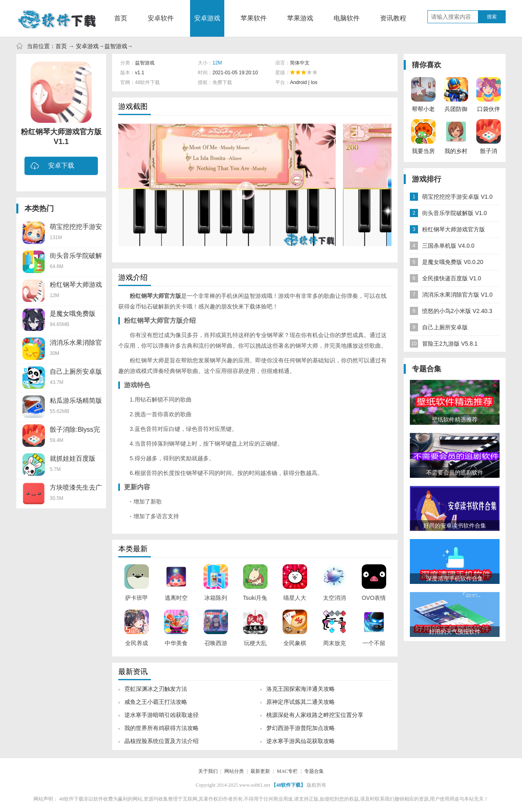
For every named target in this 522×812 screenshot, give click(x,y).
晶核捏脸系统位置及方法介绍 (161, 741)
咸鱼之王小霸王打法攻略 (156, 702)
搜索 (492, 17)
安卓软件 (161, 18)
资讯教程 (393, 18)
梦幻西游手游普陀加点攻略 (301, 728)
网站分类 (234, 771)
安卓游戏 (207, 18)
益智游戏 (116, 46)
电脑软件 (347, 18)
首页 (121, 18)
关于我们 (208, 771)
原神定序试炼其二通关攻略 (301, 702)
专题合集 (314, 771)
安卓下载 (52, 166)
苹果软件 (254, 18)
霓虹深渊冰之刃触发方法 (156, 689)
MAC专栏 (287, 771)
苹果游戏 (300, 18)
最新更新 (260, 771)
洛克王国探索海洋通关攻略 (301, 689)
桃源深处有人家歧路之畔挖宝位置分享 (315, 715)
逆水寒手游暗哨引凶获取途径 (161, 715)
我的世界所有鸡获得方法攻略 (161, 728)
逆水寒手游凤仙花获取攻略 (301, 741)
